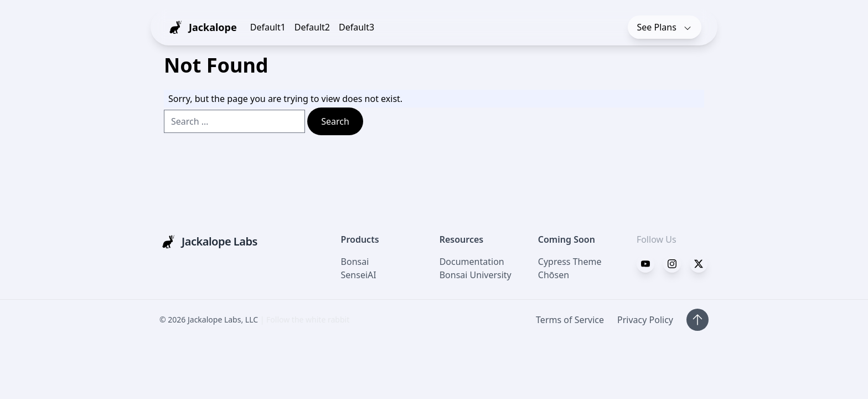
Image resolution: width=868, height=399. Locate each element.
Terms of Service (570, 320)
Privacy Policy (645, 320)
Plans (665, 27)
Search (335, 121)
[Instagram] (699, 264)
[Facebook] (645, 264)
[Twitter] (672, 264)
